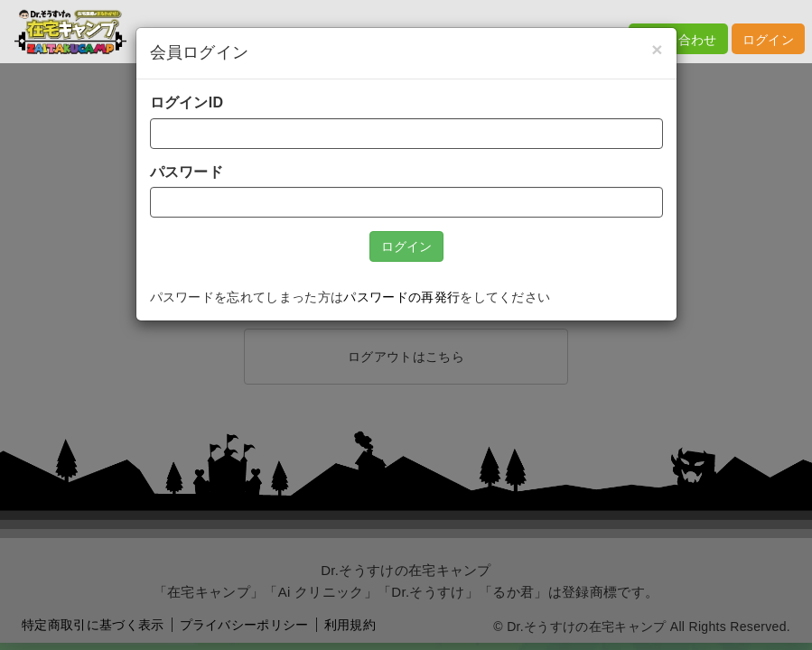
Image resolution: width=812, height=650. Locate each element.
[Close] (657, 49)
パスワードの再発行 (401, 297)
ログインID (187, 102)
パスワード (187, 172)
